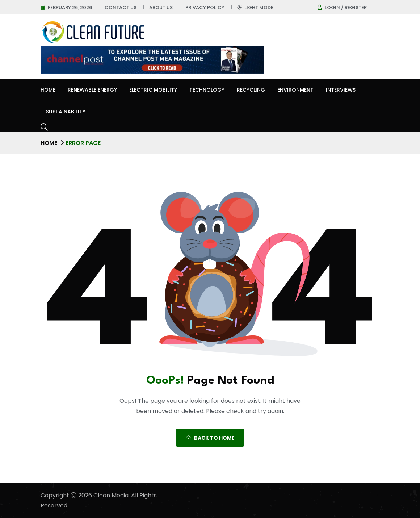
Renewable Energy (92, 90)
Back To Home (210, 438)
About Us (161, 7)
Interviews (341, 90)
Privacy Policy (205, 7)
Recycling (251, 90)
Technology (207, 90)
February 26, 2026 (70, 7)
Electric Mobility (153, 90)
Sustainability (66, 112)
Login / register (346, 7)
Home (48, 90)
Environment (295, 90)
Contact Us (121, 7)
